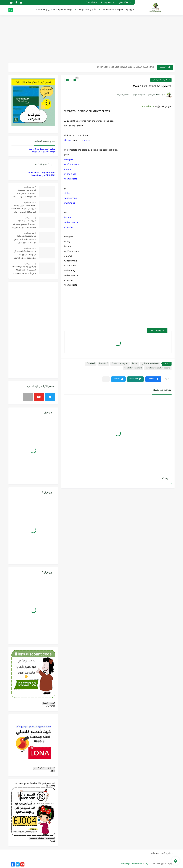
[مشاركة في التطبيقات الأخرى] (106, 379)
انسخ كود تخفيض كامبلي (44, 768)
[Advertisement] (91, 39)
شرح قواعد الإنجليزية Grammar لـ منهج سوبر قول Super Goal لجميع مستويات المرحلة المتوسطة (24, 225)
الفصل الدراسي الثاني (161, 80)
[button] (153, 379)
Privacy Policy (91, 3)
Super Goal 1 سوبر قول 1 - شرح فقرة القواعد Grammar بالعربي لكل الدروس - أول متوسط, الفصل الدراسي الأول (24, 210)
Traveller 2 (103, 364)
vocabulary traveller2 (133, 368)
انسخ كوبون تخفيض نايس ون (42, 838)
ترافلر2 (135, 364)
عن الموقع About (108, 3)
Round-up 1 (148, 106)
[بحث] (11, 10)
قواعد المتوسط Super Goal (42, 149)
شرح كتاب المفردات (161, 853)
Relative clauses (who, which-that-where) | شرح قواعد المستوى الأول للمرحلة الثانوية (25, 240)
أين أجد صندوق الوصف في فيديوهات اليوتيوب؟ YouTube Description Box (25, 255)
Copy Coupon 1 (49, 703)
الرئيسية (130, 10)
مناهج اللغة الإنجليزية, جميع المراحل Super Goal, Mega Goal (126, 67)
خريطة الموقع (125, 3)
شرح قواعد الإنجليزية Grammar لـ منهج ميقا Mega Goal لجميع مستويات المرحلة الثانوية (24, 194)
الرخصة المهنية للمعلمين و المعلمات (54, 10)
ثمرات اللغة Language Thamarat (136, 864)
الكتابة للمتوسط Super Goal (42, 173)
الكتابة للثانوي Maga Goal (43, 175)
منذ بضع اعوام (29, 187)
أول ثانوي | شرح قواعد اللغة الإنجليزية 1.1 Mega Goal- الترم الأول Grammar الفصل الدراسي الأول (24, 271)
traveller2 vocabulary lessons (158, 368)
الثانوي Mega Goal (88, 10)
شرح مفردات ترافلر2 (120, 364)
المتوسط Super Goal (113, 10)
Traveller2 (91, 364)
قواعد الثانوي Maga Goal (44, 152)
